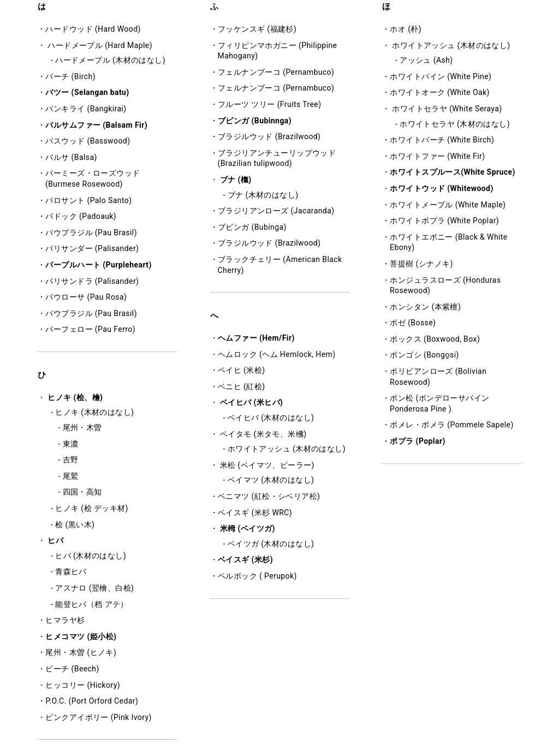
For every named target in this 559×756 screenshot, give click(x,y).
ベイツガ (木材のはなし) (271, 544)
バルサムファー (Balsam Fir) (96, 125)
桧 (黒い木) (75, 525)
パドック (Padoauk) (81, 216)
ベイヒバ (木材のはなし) (271, 418)
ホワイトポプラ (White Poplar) (444, 221)
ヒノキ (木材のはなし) (94, 412)
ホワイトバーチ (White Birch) (442, 140)
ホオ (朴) (406, 29)
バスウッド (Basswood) (88, 141)
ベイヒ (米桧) (242, 370)
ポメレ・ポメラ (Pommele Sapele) (451, 425)
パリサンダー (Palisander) (92, 248)
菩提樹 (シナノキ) (421, 264)
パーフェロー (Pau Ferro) (90, 329)
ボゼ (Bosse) (413, 323)
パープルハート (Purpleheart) (98, 265)
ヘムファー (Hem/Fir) (256, 338)
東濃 (71, 444)
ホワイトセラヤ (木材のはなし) (455, 124)
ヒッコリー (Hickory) (83, 685)
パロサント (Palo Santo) (88, 200)
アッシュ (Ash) (426, 60)
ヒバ (55, 540)
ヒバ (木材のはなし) (91, 556)
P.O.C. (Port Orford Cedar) (92, 701)
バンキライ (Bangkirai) (86, 109)
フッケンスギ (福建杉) (257, 29)
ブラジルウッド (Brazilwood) (269, 136)
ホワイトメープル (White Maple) (448, 205)
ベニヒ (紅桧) (242, 386)
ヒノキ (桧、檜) (75, 397)
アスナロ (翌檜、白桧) (94, 588)
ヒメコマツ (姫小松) (81, 636)
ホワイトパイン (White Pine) (441, 76)
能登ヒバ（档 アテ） (92, 604)
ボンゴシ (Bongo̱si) (424, 355)
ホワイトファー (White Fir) (437, 156)
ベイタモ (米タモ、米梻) (263, 434)
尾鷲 (71, 476)
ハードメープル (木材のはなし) (110, 60)
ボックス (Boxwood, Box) (435, 339)
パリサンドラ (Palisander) (92, 281)
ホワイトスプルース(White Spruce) (452, 172)
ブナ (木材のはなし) (263, 195)
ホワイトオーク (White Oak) (439, 92)
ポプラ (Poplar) (417, 441)
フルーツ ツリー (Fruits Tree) (270, 104)
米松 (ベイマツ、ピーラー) (267, 465)
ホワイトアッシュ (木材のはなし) (287, 449)
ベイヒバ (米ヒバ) (252, 402)
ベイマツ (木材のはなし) (271, 480)
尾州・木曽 (82, 427)
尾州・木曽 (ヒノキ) (81, 652)
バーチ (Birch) (70, 76)
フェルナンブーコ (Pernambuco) (276, 72)
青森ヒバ (71, 572)
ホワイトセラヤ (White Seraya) (447, 109)
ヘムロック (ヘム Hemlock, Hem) (277, 354)
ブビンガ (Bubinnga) (255, 121)
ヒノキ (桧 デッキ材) (92, 508)
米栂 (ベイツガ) (248, 528)
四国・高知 (82, 492)
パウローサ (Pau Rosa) (86, 297)
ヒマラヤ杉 (65, 620)
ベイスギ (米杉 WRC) (255, 513)
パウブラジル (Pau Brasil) (91, 233)
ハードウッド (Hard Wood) (93, 29)
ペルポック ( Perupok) (257, 576)
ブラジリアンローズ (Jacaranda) (276, 211)
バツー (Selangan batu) (87, 92)
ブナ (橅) (236, 180)
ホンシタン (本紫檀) (425, 307)
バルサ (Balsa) (71, 157)
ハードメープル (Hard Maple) (100, 45)
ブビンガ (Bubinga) (252, 227)
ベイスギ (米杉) (245, 559)
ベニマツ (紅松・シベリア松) (269, 496)
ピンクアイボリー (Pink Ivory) (98, 717)
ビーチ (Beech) (72, 669)
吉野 (71, 460)
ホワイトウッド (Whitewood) (441, 188)
